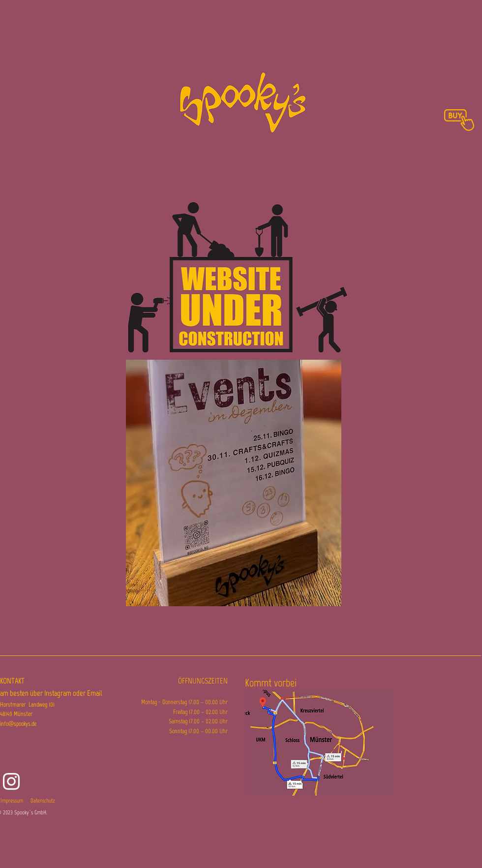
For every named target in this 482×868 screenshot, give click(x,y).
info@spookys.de (18, 724)
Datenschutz (43, 801)
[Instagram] (11, 781)
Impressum (12, 801)
